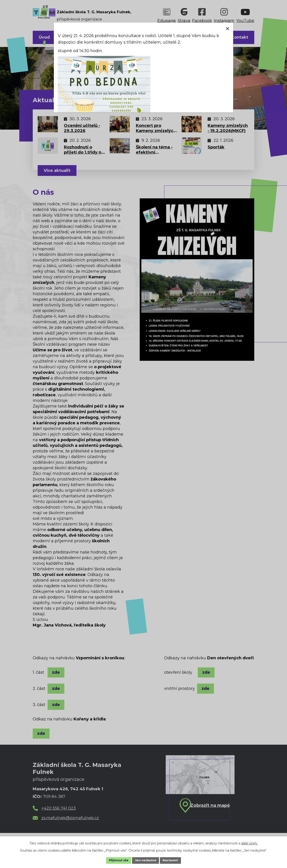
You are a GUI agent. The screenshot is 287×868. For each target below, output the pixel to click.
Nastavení (173, 860)
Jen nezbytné (146, 860)
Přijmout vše (116, 860)
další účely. (250, 842)
